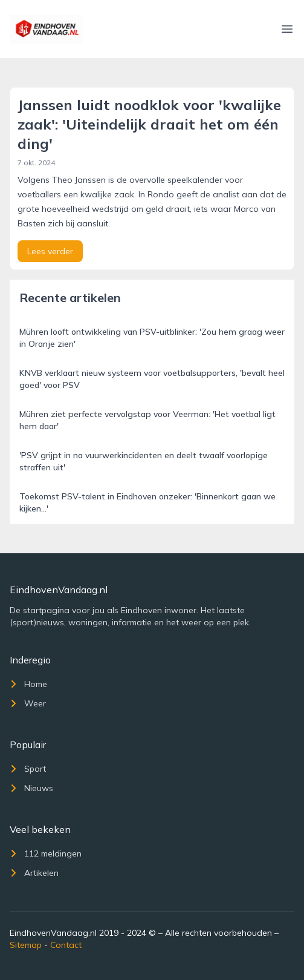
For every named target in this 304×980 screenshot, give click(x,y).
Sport (28, 769)
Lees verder (50, 251)
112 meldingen (46, 853)
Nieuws (31, 788)
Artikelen (34, 873)
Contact (66, 945)
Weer (28, 703)
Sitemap (26, 945)
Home (28, 684)
